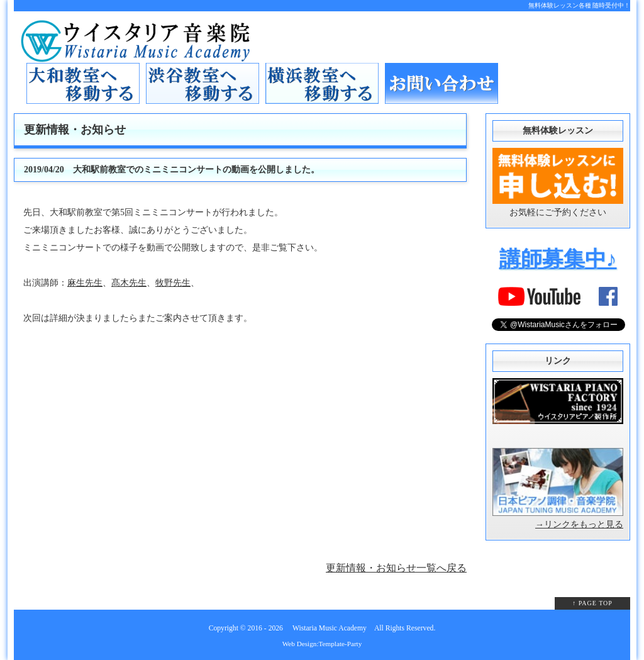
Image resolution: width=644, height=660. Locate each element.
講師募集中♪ (558, 259)
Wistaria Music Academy (330, 628)
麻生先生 (85, 283)
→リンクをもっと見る (579, 524)
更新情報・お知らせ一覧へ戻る (396, 568)
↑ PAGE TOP (592, 603)
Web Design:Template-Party (322, 644)
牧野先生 (173, 283)
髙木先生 (129, 283)
